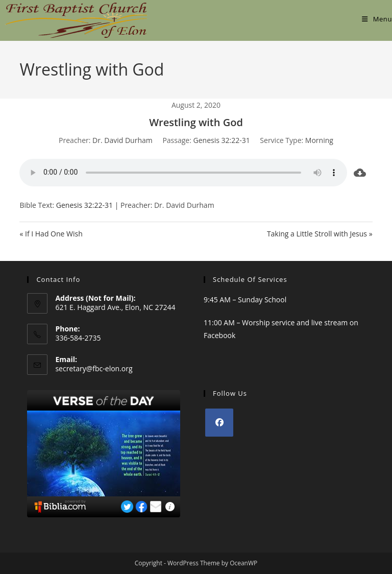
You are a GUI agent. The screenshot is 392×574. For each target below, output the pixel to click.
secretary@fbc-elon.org (94, 368)
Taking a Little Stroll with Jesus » (320, 234)
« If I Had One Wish (51, 234)
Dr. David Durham (122, 140)
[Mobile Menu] (377, 19)
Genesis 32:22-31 (222, 140)
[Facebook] (219, 423)
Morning (319, 140)
